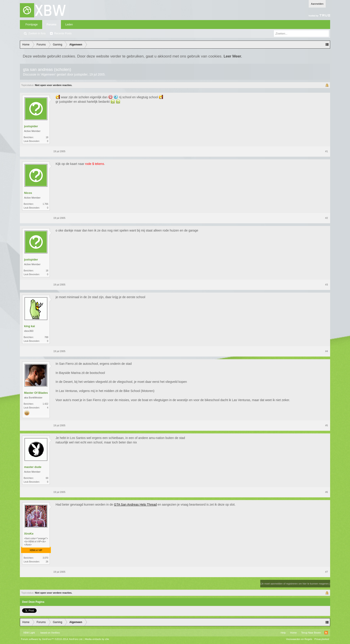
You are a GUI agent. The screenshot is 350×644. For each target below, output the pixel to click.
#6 (327, 492)
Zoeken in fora (37, 33)
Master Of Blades (36, 393)
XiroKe (29, 534)
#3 (327, 285)
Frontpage (32, 25)
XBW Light (29, 633)
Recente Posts (63, 33)
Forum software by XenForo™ (52, 639)
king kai (29, 326)
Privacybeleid (322, 639)
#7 (327, 572)
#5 (327, 425)
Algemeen (48, 74)
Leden (69, 25)
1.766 (45, 204)
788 (46, 337)
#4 (327, 351)
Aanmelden (317, 4)
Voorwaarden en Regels (299, 639)
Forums (52, 25)
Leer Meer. (233, 56)
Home (293, 633)
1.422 (45, 404)
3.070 (45, 558)
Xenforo (55, 633)
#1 (327, 151)
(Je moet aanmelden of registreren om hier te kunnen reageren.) (295, 584)
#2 (327, 218)
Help (283, 633)
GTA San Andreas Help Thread (135, 505)
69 (47, 478)
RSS (326, 633)
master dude (33, 467)
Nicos (28, 193)
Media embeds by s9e (97, 639)
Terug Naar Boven (311, 633)
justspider (81, 74)
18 (47, 137)
